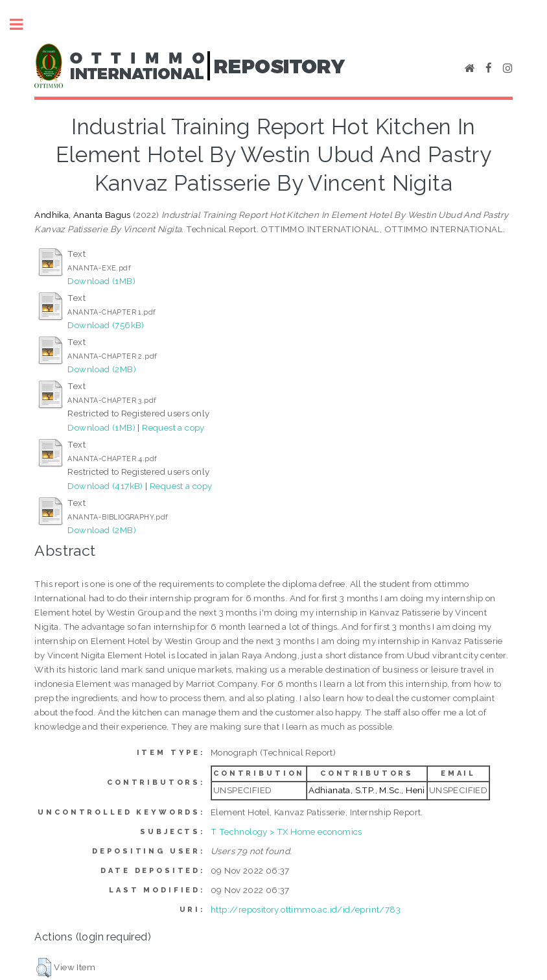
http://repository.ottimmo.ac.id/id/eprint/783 (306, 909)
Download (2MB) (102, 369)
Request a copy (173, 427)
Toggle (23, 24)
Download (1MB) (101, 281)
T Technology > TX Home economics (286, 831)
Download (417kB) (105, 486)
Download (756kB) (106, 325)
